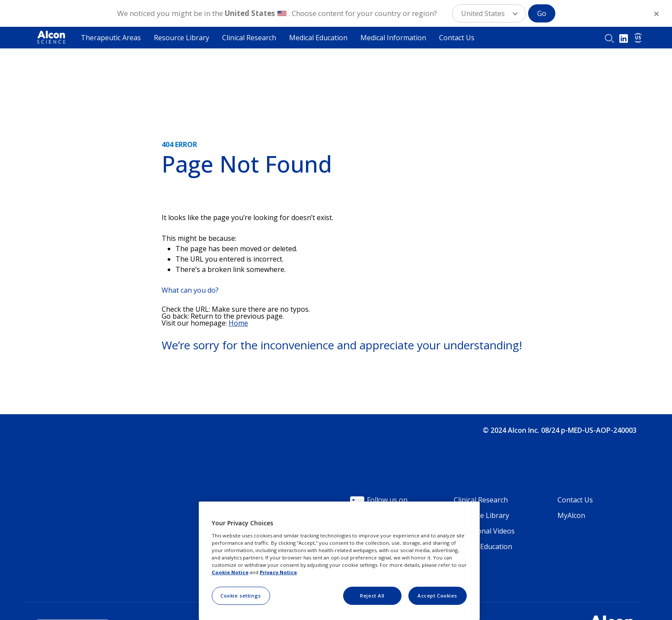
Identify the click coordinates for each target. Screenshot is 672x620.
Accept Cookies (437, 596)
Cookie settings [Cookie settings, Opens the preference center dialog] (241, 596)
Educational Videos (484, 531)
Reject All (372, 596)
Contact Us (457, 38)
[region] (339, 561)
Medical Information (393, 38)
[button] (489, 13)
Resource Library (182, 38)
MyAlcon (571, 515)
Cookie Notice (230, 572)
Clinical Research (249, 38)
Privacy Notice (278, 572)
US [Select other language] (638, 38)
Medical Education (318, 38)
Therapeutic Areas (111, 38)
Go (542, 13)
